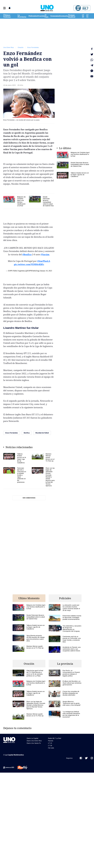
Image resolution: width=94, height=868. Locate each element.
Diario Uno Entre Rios (34, 741)
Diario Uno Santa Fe (34, 743)
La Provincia (22, 16)
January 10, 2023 (46, 271)
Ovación (41, 16)
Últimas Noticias (7, 16)
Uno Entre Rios (9, 47)
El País (47, 16)
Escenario (64, 16)
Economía (55, 16)
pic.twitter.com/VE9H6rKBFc (29, 264)
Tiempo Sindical (72, 16)
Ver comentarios (29, 498)
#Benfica (27, 254)
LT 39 (83, 16)
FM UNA (51, 748)
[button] (5, 8)
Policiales (33, 16)
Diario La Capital (32, 738)
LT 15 (87, 16)
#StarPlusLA (44, 261)
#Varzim (45, 254)
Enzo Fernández (33, 47)
